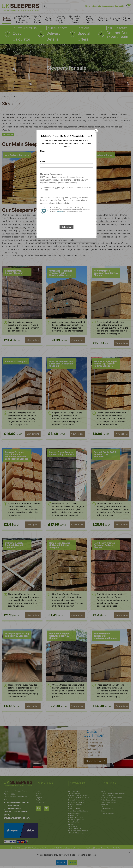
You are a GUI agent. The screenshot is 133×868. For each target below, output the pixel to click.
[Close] (96, 131)
